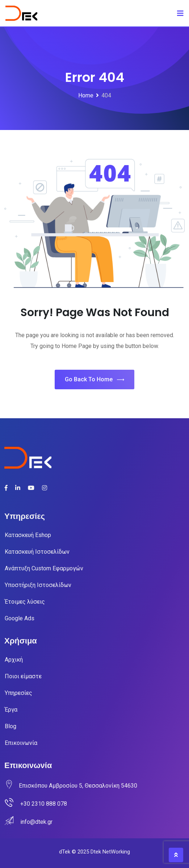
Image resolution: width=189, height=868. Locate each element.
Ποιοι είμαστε (23, 676)
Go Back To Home (94, 380)
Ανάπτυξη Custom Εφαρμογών (44, 568)
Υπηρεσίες (18, 693)
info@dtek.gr (36, 822)
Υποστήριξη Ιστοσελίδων (38, 585)
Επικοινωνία (21, 743)
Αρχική (14, 660)
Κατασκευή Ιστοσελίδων (37, 552)
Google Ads (20, 618)
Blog (10, 726)
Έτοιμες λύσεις (25, 602)
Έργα (11, 710)
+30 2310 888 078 (44, 804)
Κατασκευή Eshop (28, 535)
